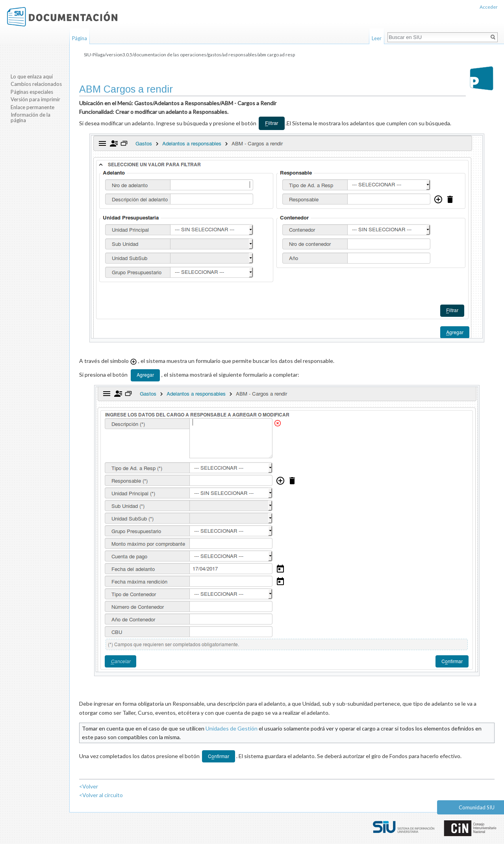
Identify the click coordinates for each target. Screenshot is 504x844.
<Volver (89, 786)
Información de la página (31, 117)
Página (80, 38)
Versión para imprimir (35, 99)
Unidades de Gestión (232, 728)
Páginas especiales (32, 92)
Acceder (489, 7)
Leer (377, 38)
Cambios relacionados (36, 84)
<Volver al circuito (101, 795)
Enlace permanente (32, 107)
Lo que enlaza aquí (32, 76)
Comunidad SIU (477, 807)
